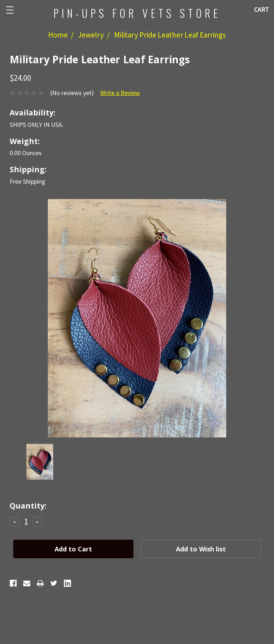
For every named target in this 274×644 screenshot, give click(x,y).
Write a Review (120, 93)
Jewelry (91, 35)
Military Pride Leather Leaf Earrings (170, 35)
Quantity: (28, 506)
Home (58, 35)
